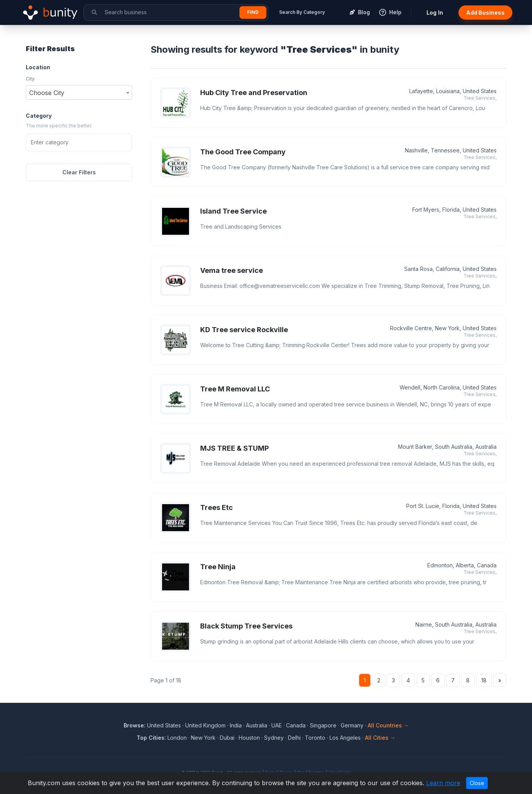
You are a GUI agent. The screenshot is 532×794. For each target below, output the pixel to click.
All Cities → (380, 738)
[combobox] (79, 92)
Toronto (315, 738)
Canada (296, 725)
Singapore (323, 725)
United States (164, 725)
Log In (435, 13)
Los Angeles (345, 738)
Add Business (485, 13)
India (236, 725)
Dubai (227, 738)
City (30, 79)
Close (477, 783)
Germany (352, 725)
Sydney (274, 738)
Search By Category (302, 12)
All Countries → (388, 725)
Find (253, 12)
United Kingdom (205, 725)
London (177, 738)
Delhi (294, 738)
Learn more (443, 783)
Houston (249, 738)
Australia (257, 725)
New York (203, 738)
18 (484, 680)
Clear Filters (79, 172)
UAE (277, 725)
